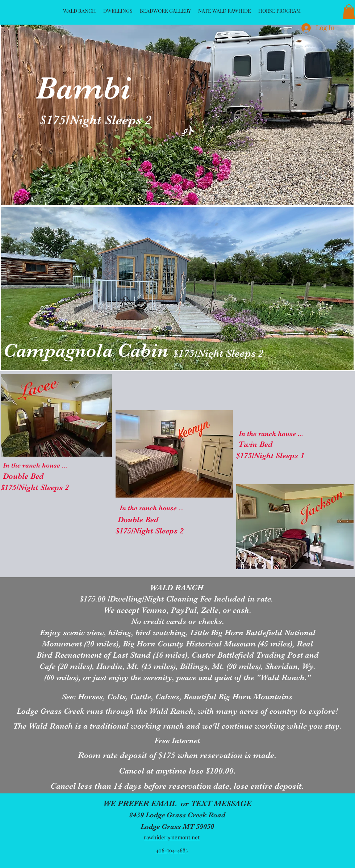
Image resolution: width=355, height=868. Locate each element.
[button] (349, 12)
